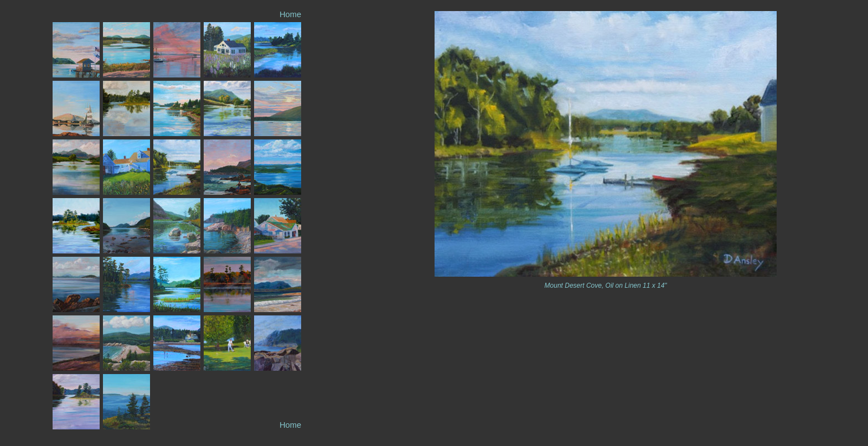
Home (290, 14)
